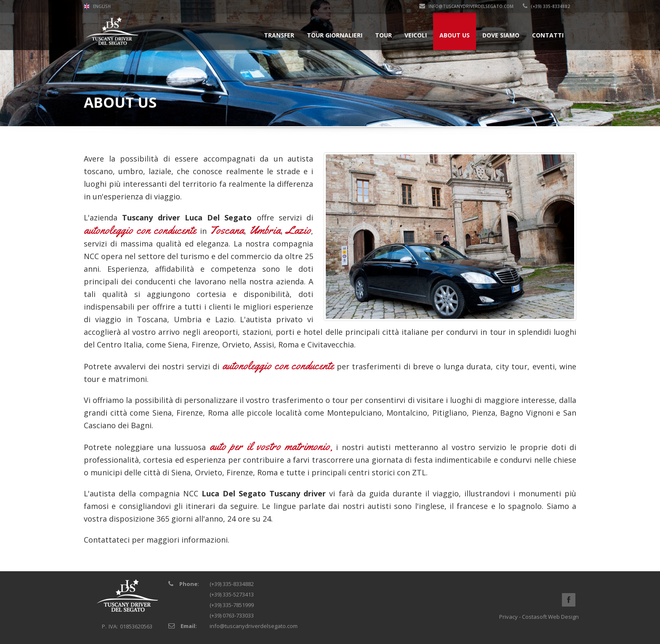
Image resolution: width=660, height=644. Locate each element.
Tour (383, 35)
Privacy (508, 617)
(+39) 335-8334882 (546, 6)
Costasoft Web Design (550, 617)
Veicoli (416, 35)
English (97, 6)
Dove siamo (501, 35)
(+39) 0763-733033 (232, 615)
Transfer (279, 35)
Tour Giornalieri (335, 35)
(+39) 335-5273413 (232, 594)
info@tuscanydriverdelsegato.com (466, 6)
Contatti (548, 35)
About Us (455, 35)
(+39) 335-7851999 (232, 605)
